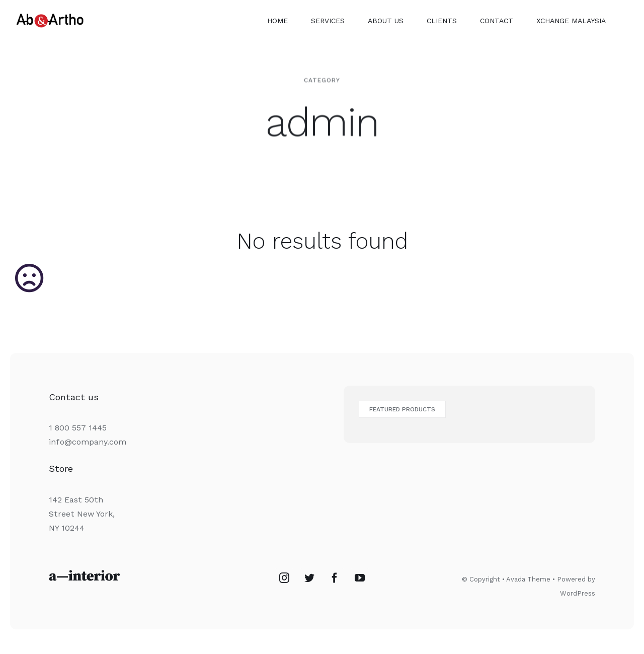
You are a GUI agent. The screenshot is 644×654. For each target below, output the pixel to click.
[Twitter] (309, 578)
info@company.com (88, 442)
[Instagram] (284, 578)
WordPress (578, 593)
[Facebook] (335, 578)
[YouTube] (360, 578)
